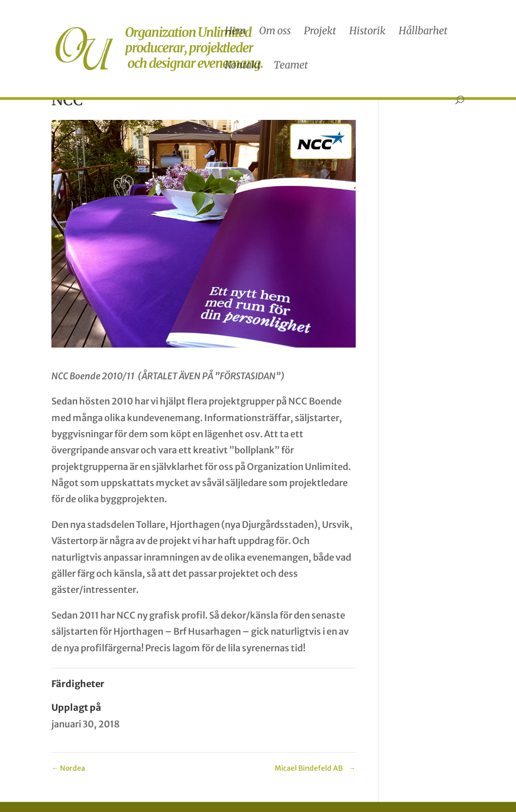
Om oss (275, 32)
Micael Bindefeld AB (315, 768)
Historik (367, 32)
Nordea (68, 768)
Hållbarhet (423, 32)
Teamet (291, 66)
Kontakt (243, 66)
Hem (235, 32)
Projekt (320, 32)
